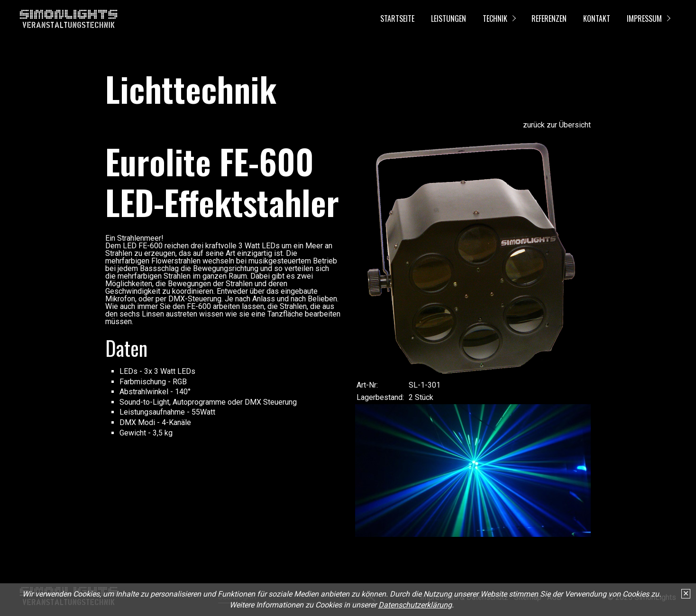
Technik (495, 18)
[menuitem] (397, 19)
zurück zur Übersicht (557, 125)
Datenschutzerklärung (415, 605)
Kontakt (597, 18)
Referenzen (549, 18)
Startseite (397, 18)
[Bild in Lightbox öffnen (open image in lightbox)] (473, 258)
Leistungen (449, 18)
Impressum (644, 18)
